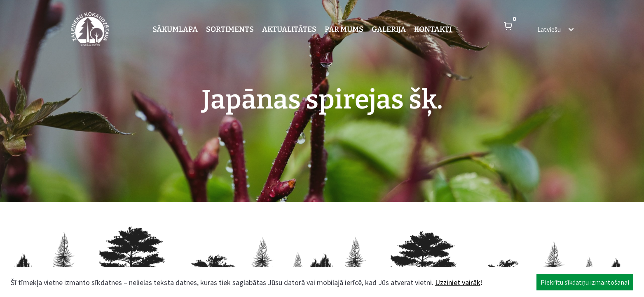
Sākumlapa (175, 29)
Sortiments (230, 29)
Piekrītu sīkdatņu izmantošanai (585, 282)
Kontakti (433, 29)
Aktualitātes (289, 29)
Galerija (389, 29)
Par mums (344, 29)
